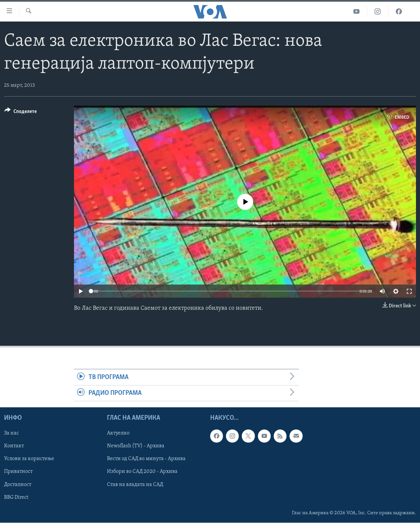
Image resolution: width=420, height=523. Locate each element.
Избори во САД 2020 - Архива (142, 472)
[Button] (21, 113)
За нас (11, 434)
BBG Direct (16, 497)
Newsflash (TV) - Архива (136, 446)
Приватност (18, 472)
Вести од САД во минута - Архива (146, 459)
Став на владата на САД (135, 485)
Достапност (18, 485)
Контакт (14, 446)
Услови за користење (29, 459)
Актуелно (118, 434)
